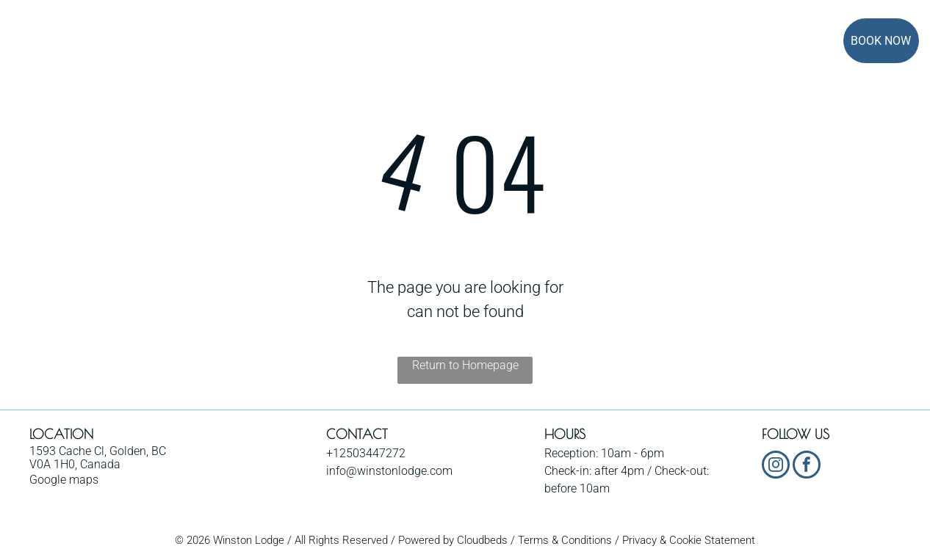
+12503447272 (366, 453)
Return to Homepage (465, 365)
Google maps (64, 480)
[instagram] (776, 466)
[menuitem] (220, 42)
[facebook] (807, 466)
